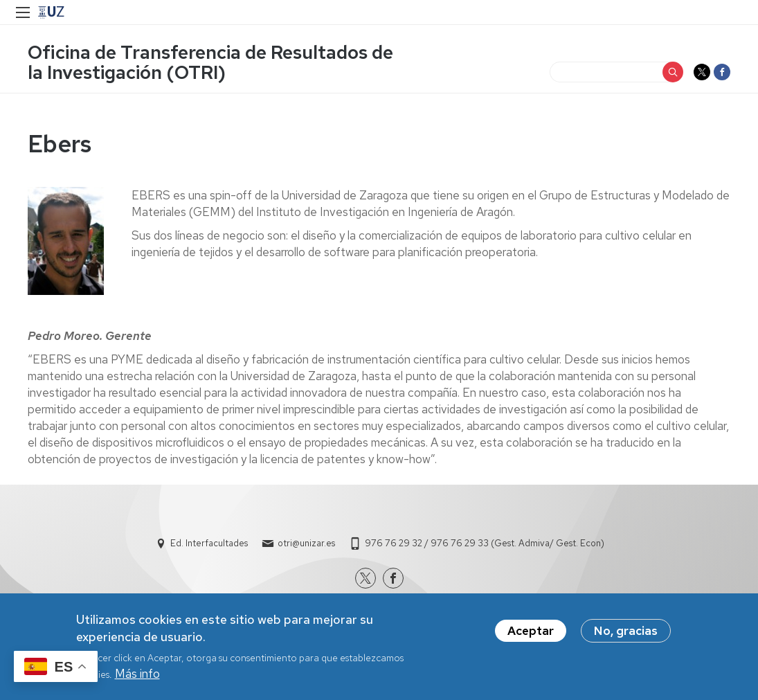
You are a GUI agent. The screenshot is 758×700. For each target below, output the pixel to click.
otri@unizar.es (306, 543)
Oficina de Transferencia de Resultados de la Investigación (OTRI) (210, 62)
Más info (137, 679)
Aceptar (531, 636)
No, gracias (626, 636)
